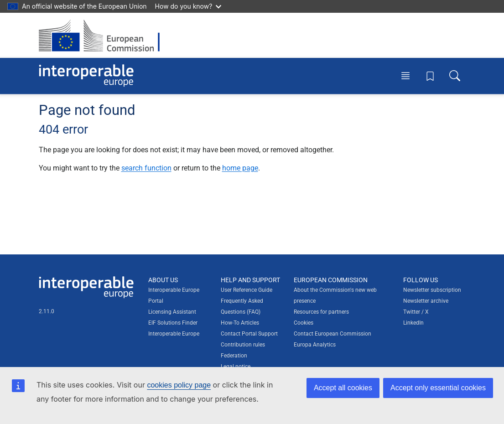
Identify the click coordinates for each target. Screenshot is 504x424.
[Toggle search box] (455, 76)
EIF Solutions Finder (173, 323)
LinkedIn (413, 323)
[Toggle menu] (405, 76)
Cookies (304, 323)
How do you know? (188, 6)
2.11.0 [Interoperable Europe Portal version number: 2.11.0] (47, 311)
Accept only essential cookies (438, 388)
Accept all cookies (343, 388)
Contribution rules (243, 345)
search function (146, 168)
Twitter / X (416, 312)
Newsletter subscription (432, 290)
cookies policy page (179, 385)
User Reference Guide (247, 290)
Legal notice (236, 367)
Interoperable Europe (174, 334)
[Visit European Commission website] (104, 35)
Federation (234, 356)
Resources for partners (321, 312)
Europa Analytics (315, 345)
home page (240, 168)
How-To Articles (240, 323)
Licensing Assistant (172, 312)
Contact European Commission (333, 334)
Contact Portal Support (249, 334)
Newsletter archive (426, 301)
